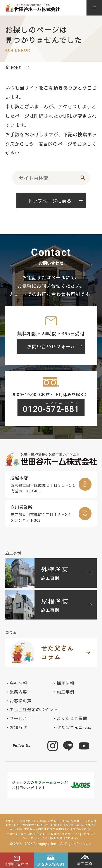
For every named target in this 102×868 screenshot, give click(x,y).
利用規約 (51, 838)
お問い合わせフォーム (55, 346)
